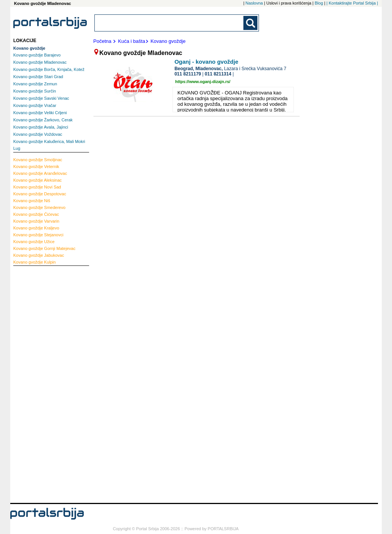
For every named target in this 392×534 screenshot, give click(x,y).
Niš (32, 201)
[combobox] (169, 23)
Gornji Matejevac (44, 248)
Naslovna (254, 3)
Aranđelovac (40, 173)
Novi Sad (37, 187)
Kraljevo (36, 228)
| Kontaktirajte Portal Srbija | (352, 3)
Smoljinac (38, 160)
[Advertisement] (44, 383)
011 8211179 (188, 74)
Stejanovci (38, 235)
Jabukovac (39, 255)
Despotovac (40, 194)
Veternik (36, 166)
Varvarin (36, 221)
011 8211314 (218, 74)
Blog (319, 3)
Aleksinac (38, 180)
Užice (34, 242)
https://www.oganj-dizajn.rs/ (203, 82)
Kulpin (34, 262)
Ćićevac (36, 214)
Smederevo (39, 207)
